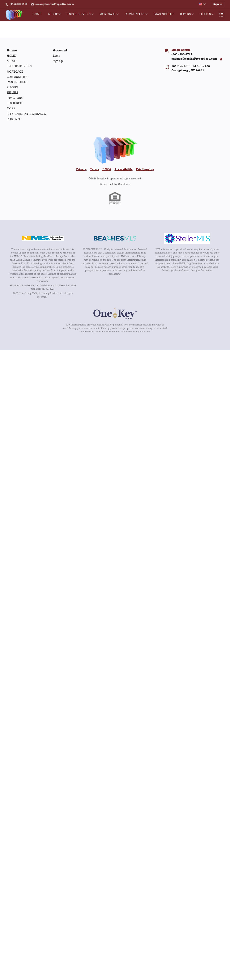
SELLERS (205, 14)
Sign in (219, 4)
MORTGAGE (107, 14)
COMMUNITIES (135, 14)
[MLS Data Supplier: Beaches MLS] (115, 239)
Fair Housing (145, 170)
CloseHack (124, 184)
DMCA (107, 170)
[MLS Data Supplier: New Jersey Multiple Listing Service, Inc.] (43, 238)
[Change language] (204, 4)
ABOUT (53, 14)
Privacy (81, 170)
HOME (37, 14)
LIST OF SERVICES (78, 14)
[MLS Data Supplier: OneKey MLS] (115, 314)
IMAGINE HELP (163, 14)
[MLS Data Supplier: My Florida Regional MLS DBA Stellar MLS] (187, 239)
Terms (95, 170)
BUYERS (185, 14)
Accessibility (124, 170)
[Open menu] (221, 15)
